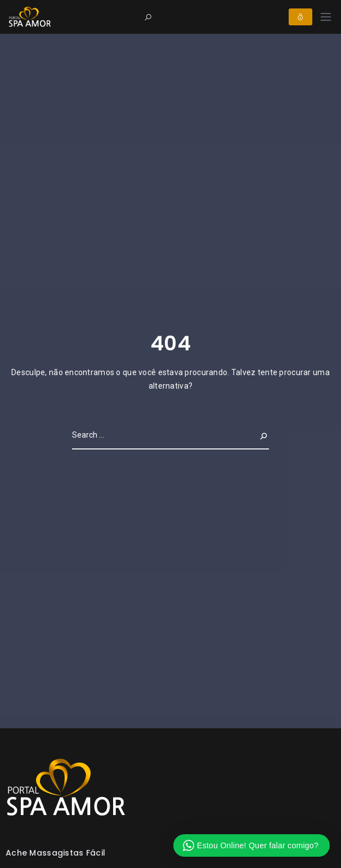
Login (300, 17)
